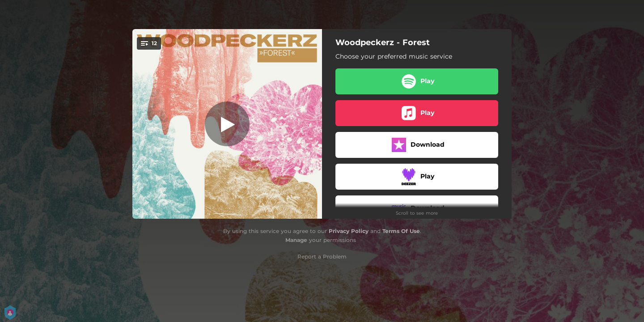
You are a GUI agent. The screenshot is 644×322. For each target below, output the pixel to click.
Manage (296, 240)
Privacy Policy (349, 231)
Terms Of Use (401, 231)
